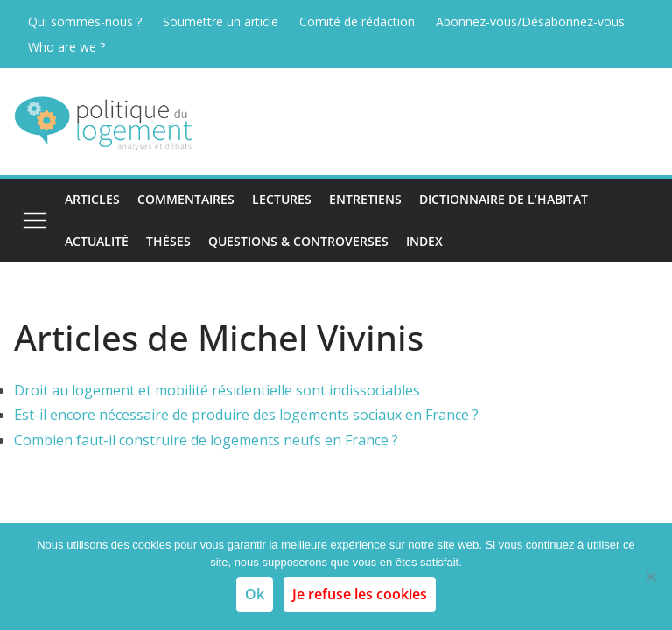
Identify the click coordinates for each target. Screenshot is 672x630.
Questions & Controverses (298, 241)
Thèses (168, 241)
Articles (92, 199)
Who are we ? (66, 47)
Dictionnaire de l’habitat (504, 199)
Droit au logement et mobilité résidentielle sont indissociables (217, 390)
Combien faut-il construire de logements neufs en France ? (206, 440)
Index (424, 241)
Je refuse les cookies (360, 594)
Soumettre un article (220, 21)
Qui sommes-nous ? (85, 21)
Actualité (97, 241)
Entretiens (365, 199)
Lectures (282, 199)
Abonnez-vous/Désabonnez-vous (530, 21)
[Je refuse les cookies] (650, 577)
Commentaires (186, 199)
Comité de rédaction (357, 21)
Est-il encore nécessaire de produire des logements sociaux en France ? (246, 415)
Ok (255, 594)
